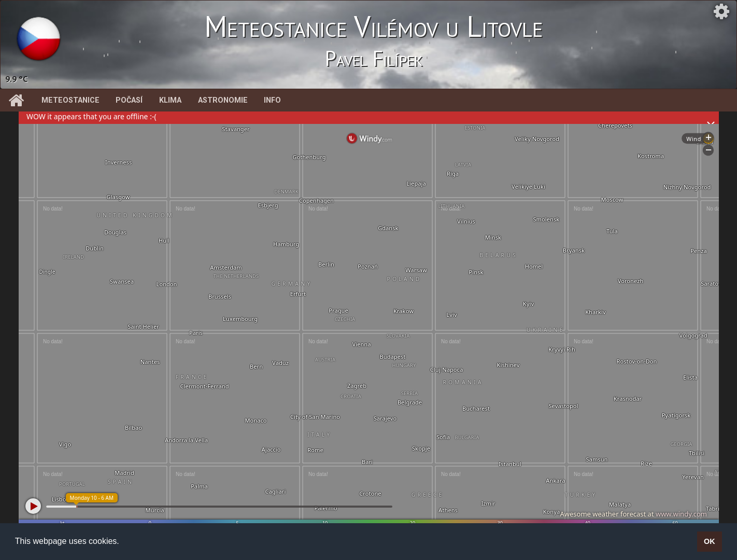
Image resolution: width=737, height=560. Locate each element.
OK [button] (710, 541)
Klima (170, 100)
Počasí (129, 100)
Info (272, 100)
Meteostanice (70, 100)
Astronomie (223, 100)
